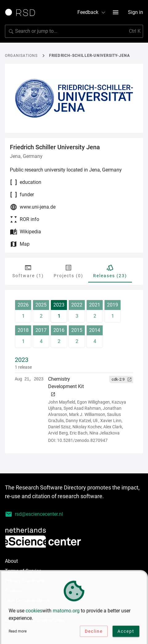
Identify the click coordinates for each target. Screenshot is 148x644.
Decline (94, 632)
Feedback (92, 12)
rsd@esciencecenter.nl (34, 514)
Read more (18, 632)
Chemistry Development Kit (66, 386)
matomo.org (66, 611)
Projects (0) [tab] (68, 271)
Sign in (136, 12)
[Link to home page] (22, 12)
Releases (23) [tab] (110, 271)
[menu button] (116, 12)
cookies (34, 611)
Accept (126, 632)
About (11, 561)
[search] (74, 31)
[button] (121, 379)
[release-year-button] (23, 311)
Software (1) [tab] (28, 271)
